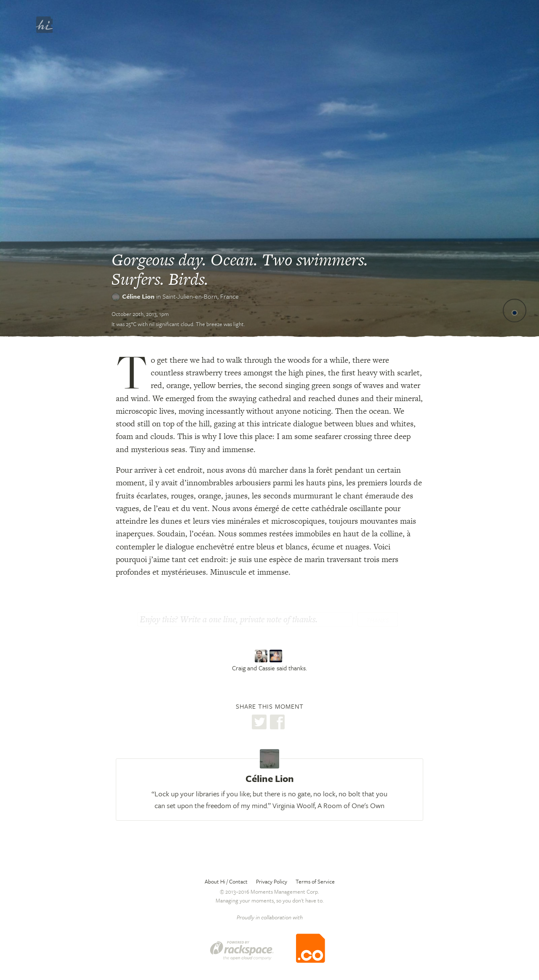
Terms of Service (315, 881)
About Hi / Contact (226, 881)
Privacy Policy (272, 881)
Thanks (378, 620)
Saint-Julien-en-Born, (201, 296)
